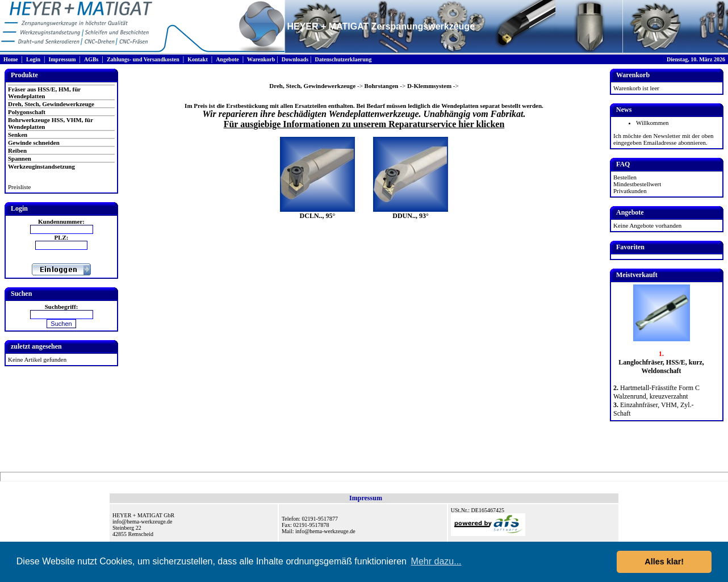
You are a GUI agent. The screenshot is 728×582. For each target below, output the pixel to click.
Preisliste (19, 187)
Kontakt (198, 59)
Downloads (295, 59)
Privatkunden (630, 191)
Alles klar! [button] (664, 562)
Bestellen (625, 177)
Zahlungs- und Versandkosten (143, 59)
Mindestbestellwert (637, 184)
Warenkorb (261, 59)
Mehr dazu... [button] (436, 561)
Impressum (62, 59)
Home (11, 59)
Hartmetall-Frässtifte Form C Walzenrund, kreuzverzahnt (656, 392)
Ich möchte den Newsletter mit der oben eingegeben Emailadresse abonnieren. (664, 139)
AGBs (91, 59)
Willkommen (652, 123)
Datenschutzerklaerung (343, 59)
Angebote (227, 59)
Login (33, 59)
